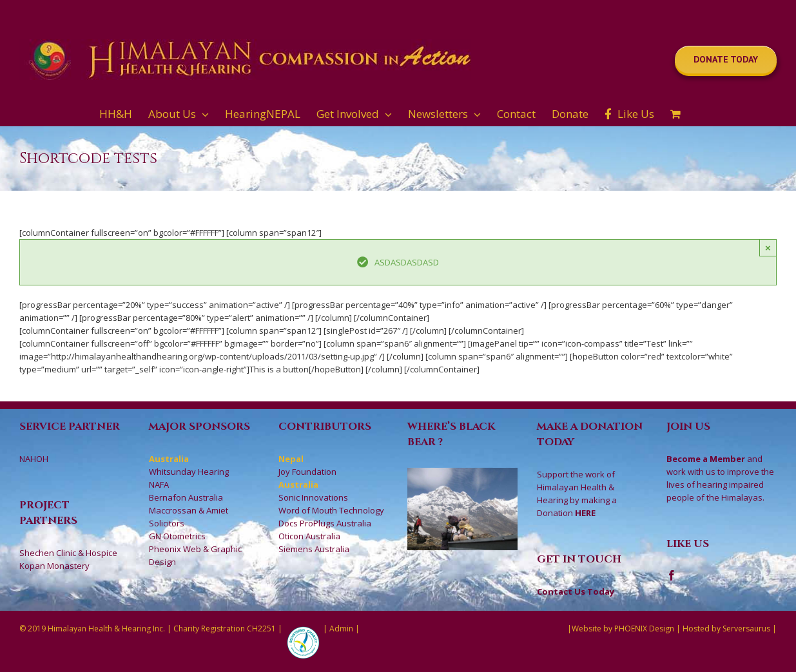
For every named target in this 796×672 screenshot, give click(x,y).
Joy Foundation (307, 472)
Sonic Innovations (313, 497)
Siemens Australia (314, 549)
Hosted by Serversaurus (726, 629)
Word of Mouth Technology (331, 510)
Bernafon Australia (186, 497)
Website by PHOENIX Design (623, 629)
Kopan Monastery (54, 566)
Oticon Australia (309, 536)
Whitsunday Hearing (189, 472)
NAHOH (34, 459)
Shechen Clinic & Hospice (68, 553)
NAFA (159, 485)
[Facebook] (672, 575)
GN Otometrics (177, 536)
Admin (341, 629)
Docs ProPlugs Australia (325, 523)
